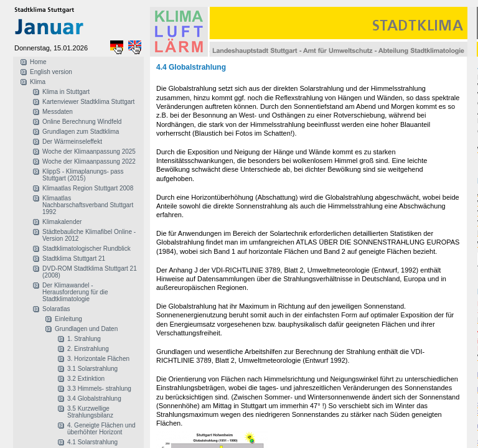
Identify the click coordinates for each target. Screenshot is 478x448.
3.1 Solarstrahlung (92, 369)
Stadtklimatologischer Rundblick (87, 249)
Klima (38, 82)
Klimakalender (62, 222)
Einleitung (68, 319)
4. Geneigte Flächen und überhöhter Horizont (101, 429)
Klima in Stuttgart (66, 92)
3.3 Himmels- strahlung (99, 389)
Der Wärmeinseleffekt (72, 142)
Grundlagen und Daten (86, 329)
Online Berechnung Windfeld (82, 122)
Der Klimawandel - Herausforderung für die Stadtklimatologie (75, 292)
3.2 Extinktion (86, 379)
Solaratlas (56, 309)
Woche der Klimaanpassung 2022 (89, 161)
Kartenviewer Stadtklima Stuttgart (88, 102)
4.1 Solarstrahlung (92, 442)
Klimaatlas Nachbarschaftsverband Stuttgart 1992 (88, 205)
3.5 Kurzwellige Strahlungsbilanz (90, 412)
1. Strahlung (84, 339)
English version (51, 72)
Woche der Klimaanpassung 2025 (89, 152)
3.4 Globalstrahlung (94, 399)
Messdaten (58, 112)
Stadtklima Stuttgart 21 (74, 259)
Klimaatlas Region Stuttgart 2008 (88, 188)
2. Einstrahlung (88, 349)
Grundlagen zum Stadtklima (81, 132)
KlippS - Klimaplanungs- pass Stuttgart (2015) (83, 175)
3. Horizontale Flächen (98, 359)
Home (38, 62)
